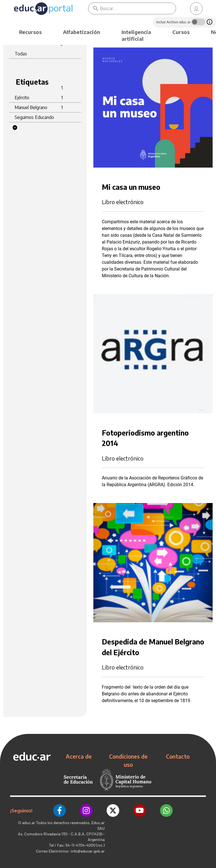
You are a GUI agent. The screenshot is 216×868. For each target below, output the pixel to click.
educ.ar (29, 823)
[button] (15, 128)
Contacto (178, 756)
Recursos (30, 32)
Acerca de (79, 756)
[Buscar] (138, 8)
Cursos (181, 32)
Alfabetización (82, 32)
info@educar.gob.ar (88, 851)
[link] (196, 9)
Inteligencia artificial (136, 35)
